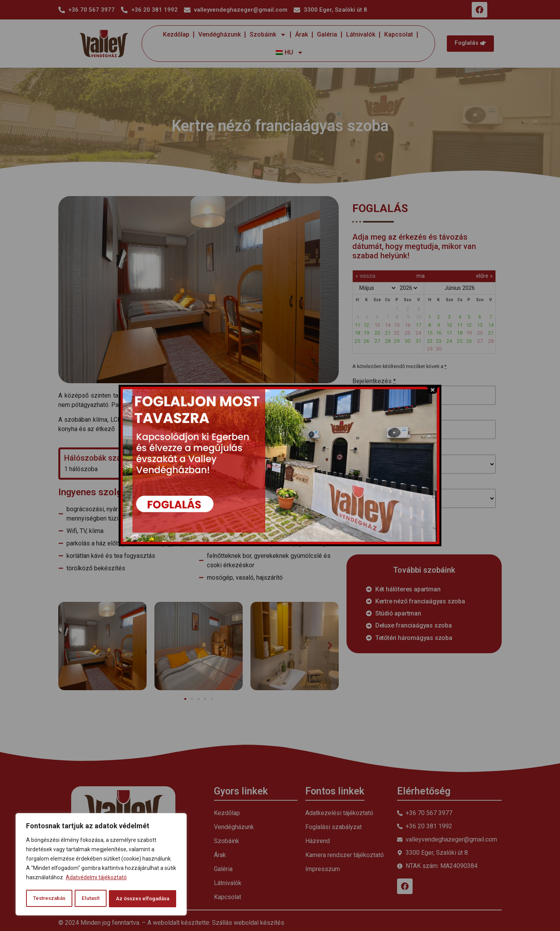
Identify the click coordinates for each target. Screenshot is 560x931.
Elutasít (89, 899)
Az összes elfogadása (142, 899)
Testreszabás (49, 899)
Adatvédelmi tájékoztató (96, 879)
